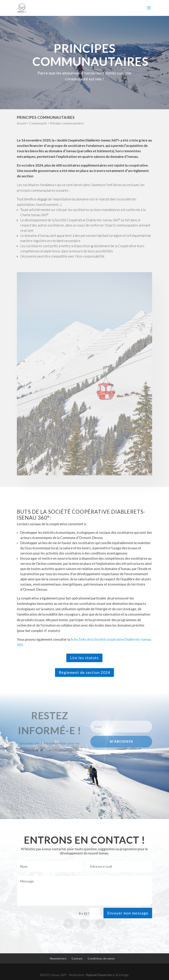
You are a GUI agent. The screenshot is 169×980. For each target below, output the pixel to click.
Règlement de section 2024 (84, 672)
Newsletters (58, 958)
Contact (77, 958)
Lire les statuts (84, 658)
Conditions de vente (101, 958)
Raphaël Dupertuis (99, 975)
